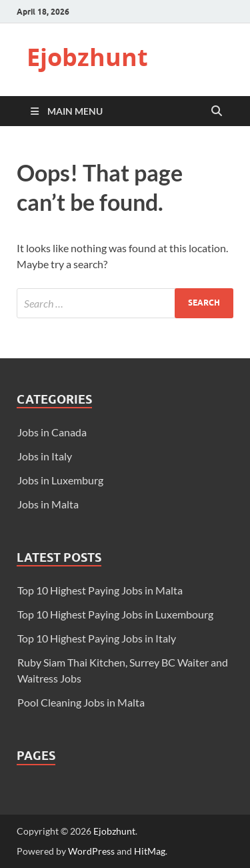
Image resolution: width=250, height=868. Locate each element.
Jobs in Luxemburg (60, 480)
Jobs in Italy (45, 456)
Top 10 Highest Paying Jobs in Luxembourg (115, 614)
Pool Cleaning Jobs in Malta (81, 702)
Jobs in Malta (48, 504)
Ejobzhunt (87, 57)
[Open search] (217, 111)
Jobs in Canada (52, 432)
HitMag (150, 851)
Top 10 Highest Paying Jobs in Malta (100, 590)
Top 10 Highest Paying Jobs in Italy (97, 638)
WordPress (91, 851)
